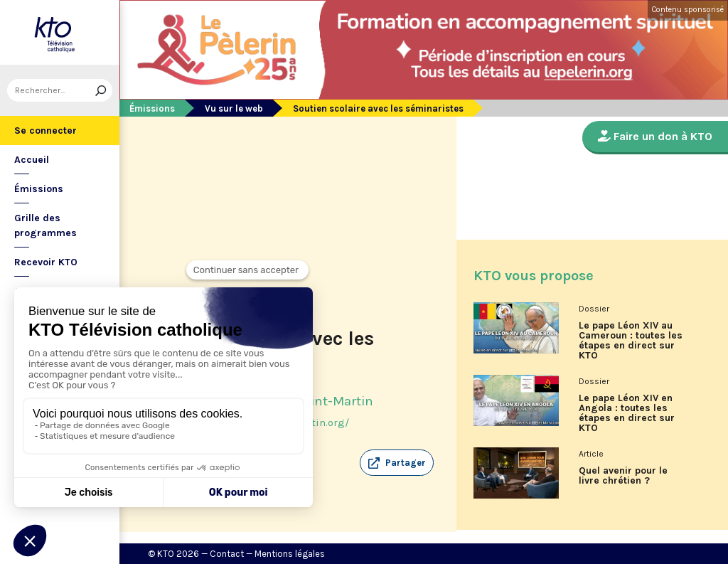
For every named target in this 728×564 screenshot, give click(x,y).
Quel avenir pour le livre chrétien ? (623, 476)
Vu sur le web (234, 108)
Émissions (39, 189)
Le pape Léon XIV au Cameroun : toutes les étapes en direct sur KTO (631, 341)
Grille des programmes (45, 225)
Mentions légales (290, 554)
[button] (397, 463)
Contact (227, 554)
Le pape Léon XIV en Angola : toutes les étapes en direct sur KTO (627, 413)
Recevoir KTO (46, 262)
